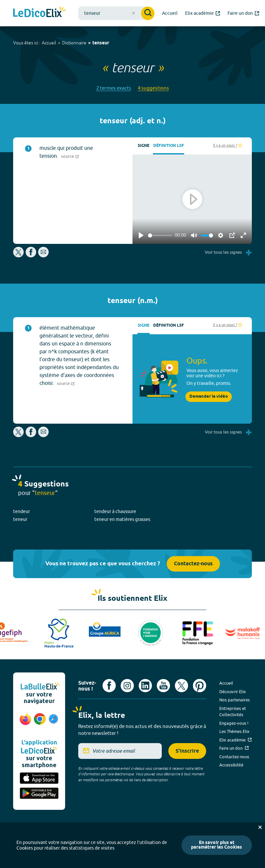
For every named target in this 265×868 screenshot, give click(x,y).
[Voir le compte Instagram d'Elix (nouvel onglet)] (127, 686)
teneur (20, 519)
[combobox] (116, 13)
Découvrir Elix (233, 692)
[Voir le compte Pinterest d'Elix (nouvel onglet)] (200, 686)
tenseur (101, 43)
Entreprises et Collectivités (233, 712)
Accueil (49, 43)
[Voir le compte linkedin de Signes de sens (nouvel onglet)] (145, 686)
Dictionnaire (74, 43)
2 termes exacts (114, 88)
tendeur (22, 511)
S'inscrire (187, 751)
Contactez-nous (193, 564)
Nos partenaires (235, 700)
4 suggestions (153, 88)
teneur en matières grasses (122, 519)
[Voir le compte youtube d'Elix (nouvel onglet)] (163, 686)
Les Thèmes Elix (234, 731)
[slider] (160, 235)
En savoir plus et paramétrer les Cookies (217, 845)
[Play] (141, 235)
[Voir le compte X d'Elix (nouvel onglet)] (181, 686)
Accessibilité (231, 765)
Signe (144, 146)
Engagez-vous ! (234, 723)
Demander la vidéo (209, 397)
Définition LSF (169, 146)
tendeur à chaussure (115, 511)
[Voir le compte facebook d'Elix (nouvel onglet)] (109, 686)
